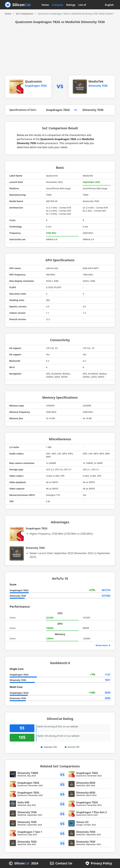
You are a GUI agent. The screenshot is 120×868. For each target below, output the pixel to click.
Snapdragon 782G (36, 86)
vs (62, 774)
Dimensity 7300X (28, 773)
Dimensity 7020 (27, 842)
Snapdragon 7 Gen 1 (30, 832)
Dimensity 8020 (86, 783)
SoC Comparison (24, 14)
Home (45, 5)
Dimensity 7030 (98, 86)
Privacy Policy (101, 863)
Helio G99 (23, 802)
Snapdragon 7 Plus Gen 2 (92, 812)
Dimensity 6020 (86, 793)
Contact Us (64, 863)
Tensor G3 (82, 822)
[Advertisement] (60, 52)
